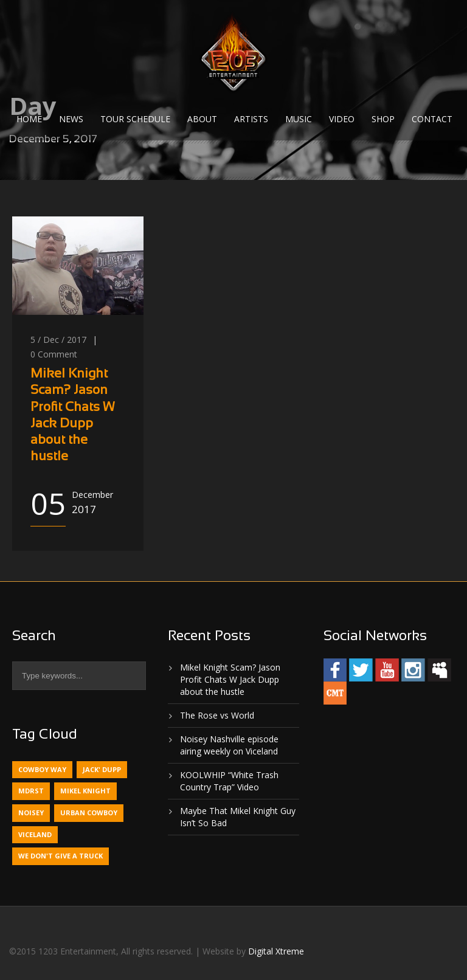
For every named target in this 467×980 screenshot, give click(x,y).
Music (299, 119)
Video (342, 119)
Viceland (35, 834)
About (202, 119)
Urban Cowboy (89, 813)
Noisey (31, 813)
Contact (432, 119)
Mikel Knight (85, 791)
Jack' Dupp (102, 769)
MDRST (31, 791)
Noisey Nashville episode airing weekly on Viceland (229, 745)
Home (29, 119)
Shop (383, 119)
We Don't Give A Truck (61, 856)
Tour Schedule (135, 119)
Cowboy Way (42, 769)
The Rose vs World (217, 715)
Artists (251, 119)
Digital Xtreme (276, 951)
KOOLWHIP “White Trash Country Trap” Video (229, 781)
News (71, 119)
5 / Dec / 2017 (58, 340)
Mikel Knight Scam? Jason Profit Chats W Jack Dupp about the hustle (230, 679)
